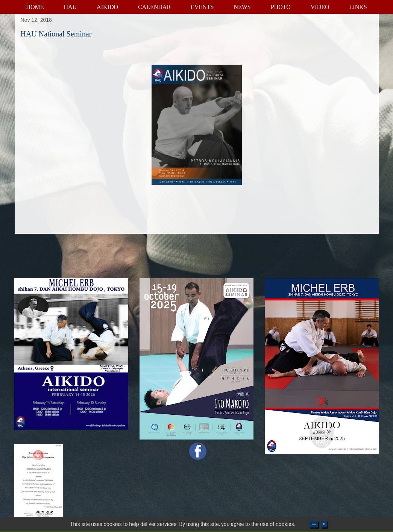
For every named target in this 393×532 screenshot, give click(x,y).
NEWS (242, 7)
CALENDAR (154, 7)
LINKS (358, 7)
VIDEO (320, 7)
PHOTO (281, 7)
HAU (70, 7)
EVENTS (202, 7)
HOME (35, 7)
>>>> (314, 524)
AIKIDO (107, 7)
